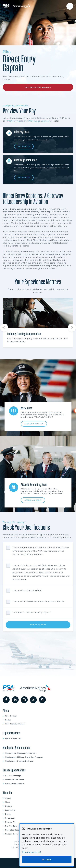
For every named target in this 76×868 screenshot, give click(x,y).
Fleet (7, 802)
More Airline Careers (15, 784)
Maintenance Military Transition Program (24, 757)
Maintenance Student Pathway (19, 761)
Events (8, 814)
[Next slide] (72, 328)
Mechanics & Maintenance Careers (21, 753)
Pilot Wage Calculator (40, 121)
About (8, 798)
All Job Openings (13, 776)
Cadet (8, 720)
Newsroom (10, 818)
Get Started (24, 146)
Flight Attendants (13, 738)
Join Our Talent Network (38, 87)
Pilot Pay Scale (15, 121)
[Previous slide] (4, 328)
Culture (8, 806)
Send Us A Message (34, 424)
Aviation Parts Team (14, 780)
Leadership (10, 810)
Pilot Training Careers (15, 724)
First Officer (11, 716)
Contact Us (10, 822)
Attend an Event (33, 500)
